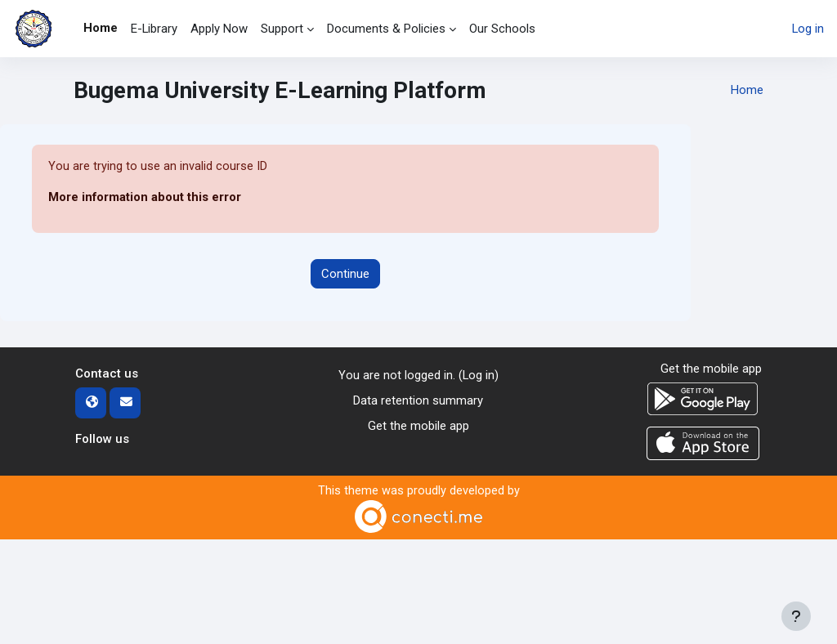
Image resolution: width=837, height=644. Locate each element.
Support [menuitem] (282, 29)
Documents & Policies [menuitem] (386, 29)
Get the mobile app (418, 425)
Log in (808, 29)
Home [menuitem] (101, 28)
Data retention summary (418, 400)
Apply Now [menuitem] (219, 29)
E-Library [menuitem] (154, 29)
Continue (345, 274)
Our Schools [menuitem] (502, 29)
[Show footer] (796, 616)
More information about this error (145, 198)
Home (747, 91)
